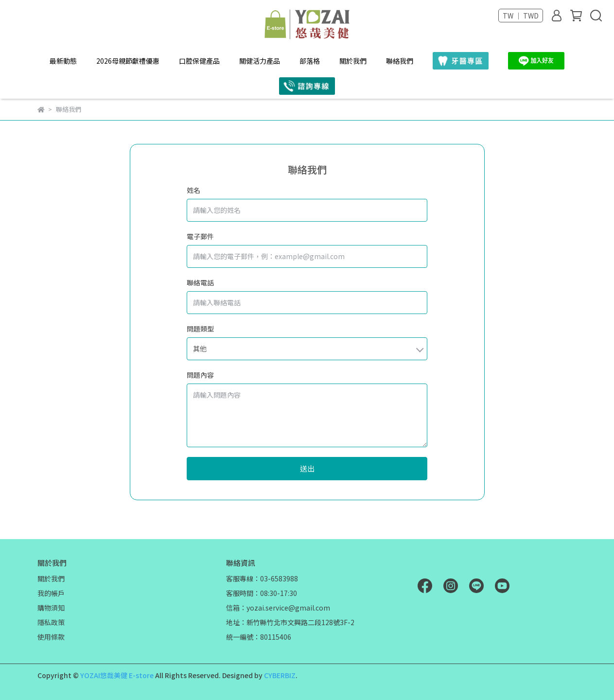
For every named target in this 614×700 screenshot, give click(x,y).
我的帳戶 (51, 593)
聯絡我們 (400, 61)
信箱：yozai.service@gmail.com (278, 608)
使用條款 (51, 637)
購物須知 (51, 608)
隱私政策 (51, 622)
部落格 (310, 61)
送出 (307, 468)
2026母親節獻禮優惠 (128, 61)
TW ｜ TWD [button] (521, 16)
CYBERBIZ (280, 675)
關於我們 (353, 61)
